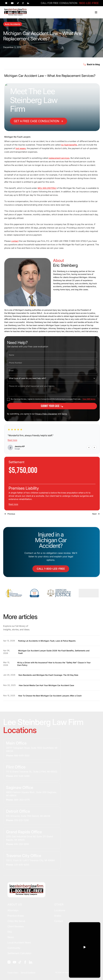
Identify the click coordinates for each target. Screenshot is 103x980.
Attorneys (13, 910)
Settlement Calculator (20, 953)
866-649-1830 (22, 756)
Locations (60, 910)
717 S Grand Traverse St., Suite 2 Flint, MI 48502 (32, 772)
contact (15, 241)
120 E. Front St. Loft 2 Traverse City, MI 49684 (30, 860)
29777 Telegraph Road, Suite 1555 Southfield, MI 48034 (32, 749)
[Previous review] (89, 447)
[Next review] (94, 447)
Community (14, 948)
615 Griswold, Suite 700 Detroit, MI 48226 (28, 816)
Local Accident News (19, 943)
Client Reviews (16, 926)
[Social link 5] (28, 3)
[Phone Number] (52, 363)
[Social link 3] (18, 3)
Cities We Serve (16, 921)
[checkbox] (8, 399)
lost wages (21, 148)
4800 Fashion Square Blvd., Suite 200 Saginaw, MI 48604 (31, 794)
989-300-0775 (22, 800)
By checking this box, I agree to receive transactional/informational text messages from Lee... (46, 399)
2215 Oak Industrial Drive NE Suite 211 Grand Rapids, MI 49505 (29, 838)
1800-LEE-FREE (89, 3)
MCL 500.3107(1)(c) (47, 188)
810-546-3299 (22, 776)
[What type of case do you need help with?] (52, 378)
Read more (12, 440)
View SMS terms (89, 399)
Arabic (58, 916)
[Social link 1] (6, 3)
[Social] (9, 962)
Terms (64, 414)
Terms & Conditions (28, 972)
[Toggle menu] (96, 12)
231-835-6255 (22, 865)
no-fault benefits (69, 145)
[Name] (52, 355)
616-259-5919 (21, 844)
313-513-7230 (21, 820)
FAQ (10, 932)
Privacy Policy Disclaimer (46, 414)
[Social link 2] (12, 3)
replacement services (59, 158)
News (11, 937)
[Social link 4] (23, 3)
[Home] (15, 12)
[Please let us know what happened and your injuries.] (52, 390)
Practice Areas (16, 916)
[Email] (52, 371)
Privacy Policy (13, 972)
